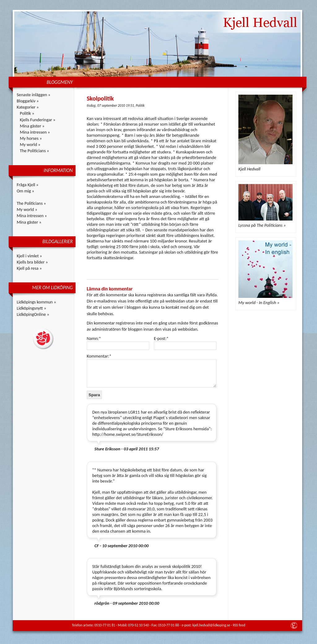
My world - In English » (259, 303)
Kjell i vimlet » (29, 256)
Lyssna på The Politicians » (262, 225)
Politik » (27, 113)
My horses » (31, 138)
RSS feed (239, 625)
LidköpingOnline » (33, 314)
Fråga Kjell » (28, 185)
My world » (30, 144)
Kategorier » (28, 107)
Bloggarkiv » (28, 101)
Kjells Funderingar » (38, 120)
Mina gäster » (32, 126)
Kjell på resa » (29, 268)
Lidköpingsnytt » (31, 308)
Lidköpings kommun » (36, 302)
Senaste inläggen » (34, 95)
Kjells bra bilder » (32, 262)
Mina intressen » (35, 132)
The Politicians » (34, 151)
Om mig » (25, 191)
